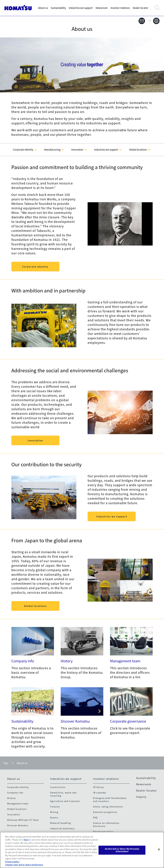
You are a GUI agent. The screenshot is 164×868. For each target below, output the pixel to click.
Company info (23, 661)
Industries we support (81, 8)
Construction (58, 787)
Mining (54, 812)
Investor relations (120, 8)
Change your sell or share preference (24, 865)
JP (154, 21)
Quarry (54, 817)
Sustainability (58, 8)
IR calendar (100, 793)
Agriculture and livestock (65, 801)
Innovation (35, 440)
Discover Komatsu (75, 721)
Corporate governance (128, 721)
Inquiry (141, 797)
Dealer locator (141, 8)
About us (43, 8)
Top (6, 763)
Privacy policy (12, 862)
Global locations (35, 606)
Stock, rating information (108, 807)
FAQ (95, 817)
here (26, 840)
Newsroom (102, 8)
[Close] (159, 850)
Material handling (60, 823)
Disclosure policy (103, 831)
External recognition (105, 812)
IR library (98, 787)
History (67, 661)
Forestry (55, 807)
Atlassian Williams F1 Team (23, 820)
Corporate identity (35, 267)
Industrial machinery (62, 828)
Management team (125, 661)
